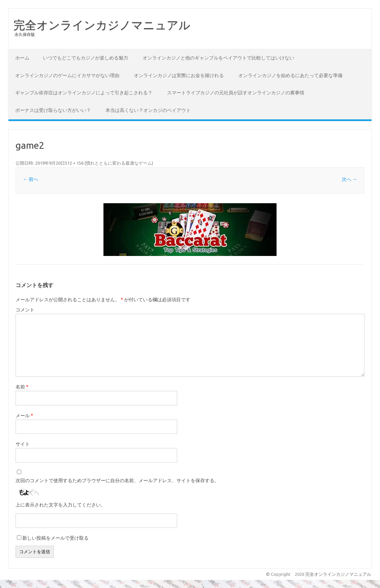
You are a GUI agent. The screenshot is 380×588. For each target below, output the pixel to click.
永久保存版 (25, 34)
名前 (22, 387)
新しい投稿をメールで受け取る (55, 538)
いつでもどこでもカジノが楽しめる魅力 (86, 58)
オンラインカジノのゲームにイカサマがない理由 (67, 75)
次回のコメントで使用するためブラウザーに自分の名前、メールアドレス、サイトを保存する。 (117, 480)
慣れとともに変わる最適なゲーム (119, 163)
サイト (23, 444)
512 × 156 (74, 163)
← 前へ (31, 179)
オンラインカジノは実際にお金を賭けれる (179, 75)
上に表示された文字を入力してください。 (61, 505)
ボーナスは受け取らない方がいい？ (53, 110)
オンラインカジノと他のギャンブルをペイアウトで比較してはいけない (218, 58)
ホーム (22, 58)
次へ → (349, 179)
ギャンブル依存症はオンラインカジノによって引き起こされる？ (84, 93)
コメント (25, 310)
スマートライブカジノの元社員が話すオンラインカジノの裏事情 (236, 93)
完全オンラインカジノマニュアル (102, 25)
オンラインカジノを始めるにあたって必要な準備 (290, 75)
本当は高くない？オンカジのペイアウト (148, 110)
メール (24, 416)
